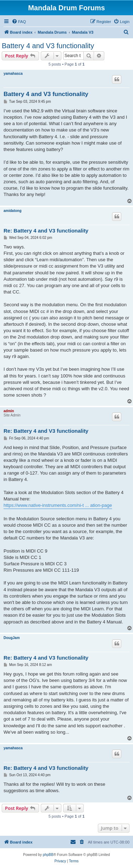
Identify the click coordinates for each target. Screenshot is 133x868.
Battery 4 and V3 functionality (48, 46)
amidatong (13, 211)
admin (9, 411)
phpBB (48, 855)
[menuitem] (19, 22)
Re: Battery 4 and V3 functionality (46, 231)
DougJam (12, 638)
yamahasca (13, 74)
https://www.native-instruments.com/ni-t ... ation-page (58, 505)
